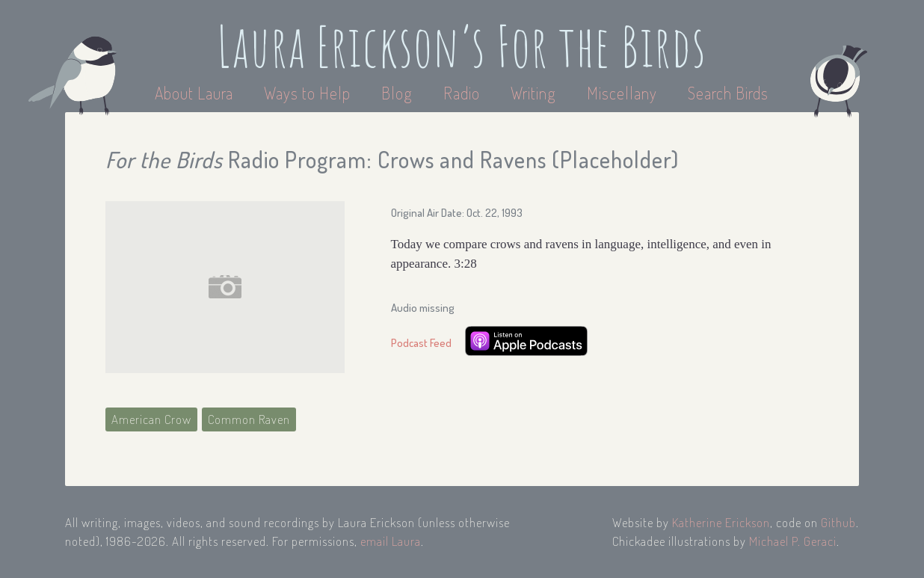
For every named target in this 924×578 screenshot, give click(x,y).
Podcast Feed (421, 343)
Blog (397, 93)
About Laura (196, 93)
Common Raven (249, 419)
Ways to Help (309, 93)
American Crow (151, 419)
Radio (463, 93)
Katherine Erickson (721, 522)
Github (838, 522)
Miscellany (622, 93)
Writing (533, 93)
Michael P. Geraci (793, 541)
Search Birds (728, 93)
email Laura (391, 541)
